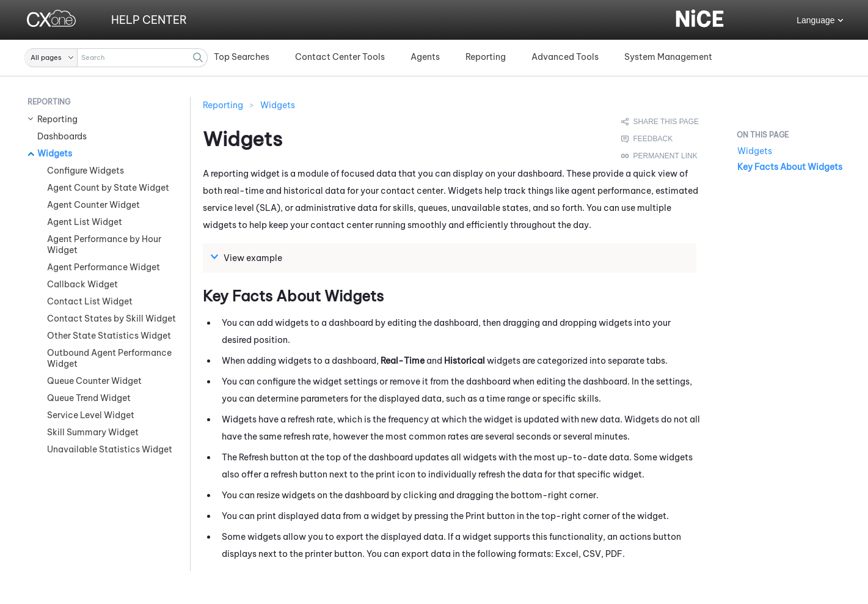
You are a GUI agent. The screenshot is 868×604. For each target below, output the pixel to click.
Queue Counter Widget (94, 381)
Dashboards (62, 136)
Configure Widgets (86, 171)
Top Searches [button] (242, 57)
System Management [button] (668, 57)
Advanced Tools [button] (565, 57)
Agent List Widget (85, 222)
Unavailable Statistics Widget (110, 449)
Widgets (55, 153)
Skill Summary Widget (93, 432)
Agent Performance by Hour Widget (104, 245)
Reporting (57, 119)
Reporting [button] (486, 57)
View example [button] (248, 257)
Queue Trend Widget (89, 398)
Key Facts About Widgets (790, 167)
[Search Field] (116, 58)
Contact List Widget (90, 301)
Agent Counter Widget (93, 205)
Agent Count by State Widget (108, 188)
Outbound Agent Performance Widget (109, 358)
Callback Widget (82, 284)
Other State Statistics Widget (109, 336)
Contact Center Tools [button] (340, 57)
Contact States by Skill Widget (111, 319)
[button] (51, 58)
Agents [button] (425, 57)
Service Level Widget (91, 415)
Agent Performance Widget (104, 267)
